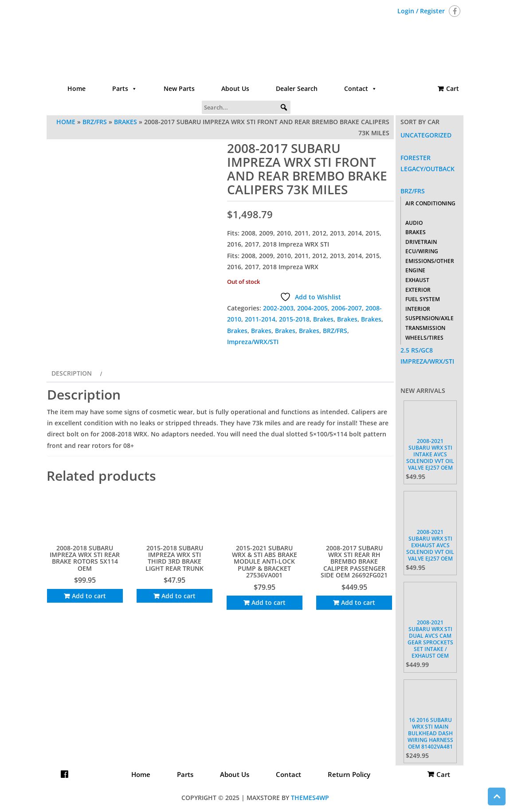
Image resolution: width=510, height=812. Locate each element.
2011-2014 (260, 319)
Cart (453, 88)
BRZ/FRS (95, 122)
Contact (361, 89)
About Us (235, 88)
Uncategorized (426, 135)
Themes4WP (310, 798)
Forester (416, 158)
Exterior (418, 290)
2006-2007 (347, 308)
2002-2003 (278, 308)
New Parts (179, 88)
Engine (415, 270)
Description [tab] (72, 373)
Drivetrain (421, 242)
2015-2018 (294, 319)
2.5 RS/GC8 (417, 350)
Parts (125, 89)
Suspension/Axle (430, 318)
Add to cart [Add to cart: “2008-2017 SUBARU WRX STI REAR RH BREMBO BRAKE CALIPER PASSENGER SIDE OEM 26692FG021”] (358, 602)
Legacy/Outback (428, 169)
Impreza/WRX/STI (253, 342)
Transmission (425, 328)
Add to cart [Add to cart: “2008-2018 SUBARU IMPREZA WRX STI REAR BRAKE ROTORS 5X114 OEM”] (89, 596)
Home (76, 88)
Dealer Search (297, 88)
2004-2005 (312, 308)
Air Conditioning (430, 203)
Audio (414, 223)
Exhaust (417, 280)
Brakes (126, 122)
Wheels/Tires (424, 338)
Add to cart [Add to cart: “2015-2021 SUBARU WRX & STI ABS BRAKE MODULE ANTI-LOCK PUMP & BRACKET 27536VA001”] (269, 602)
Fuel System (423, 299)
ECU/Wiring (422, 251)
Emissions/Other (430, 261)
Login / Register (421, 11)
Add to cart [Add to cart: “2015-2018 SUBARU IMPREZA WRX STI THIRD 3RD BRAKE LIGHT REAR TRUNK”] (178, 596)
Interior (418, 309)
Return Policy (349, 774)
